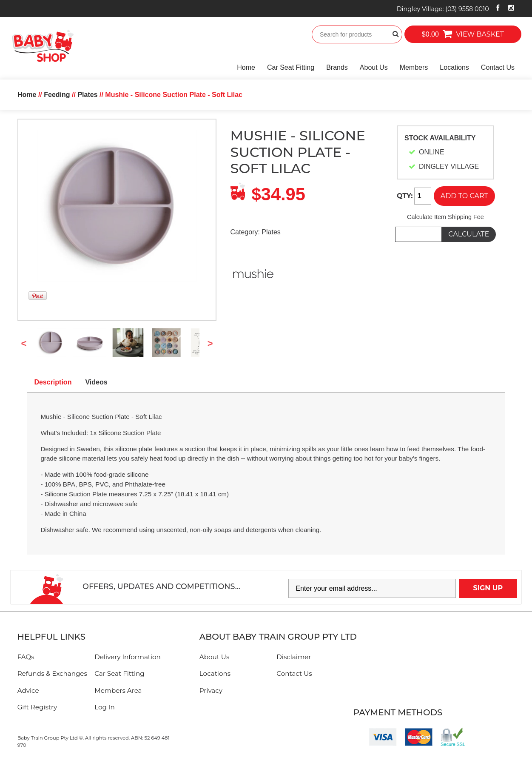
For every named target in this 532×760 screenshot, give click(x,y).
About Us (374, 67)
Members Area (118, 690)
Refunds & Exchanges (52, 673)
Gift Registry (37, 707)
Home (246, 67)
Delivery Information (128, 657)
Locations (454, 67)
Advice (28, 690)
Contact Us (498, 67)
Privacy (211, 690)
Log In (105, 707)
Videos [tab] (96, 382)
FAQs (26, 657)
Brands (337, 67)
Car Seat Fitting (291, 67)
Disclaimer (294, 657)
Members (414, 67)
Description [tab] (53, 382)
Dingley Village (443, 9)
